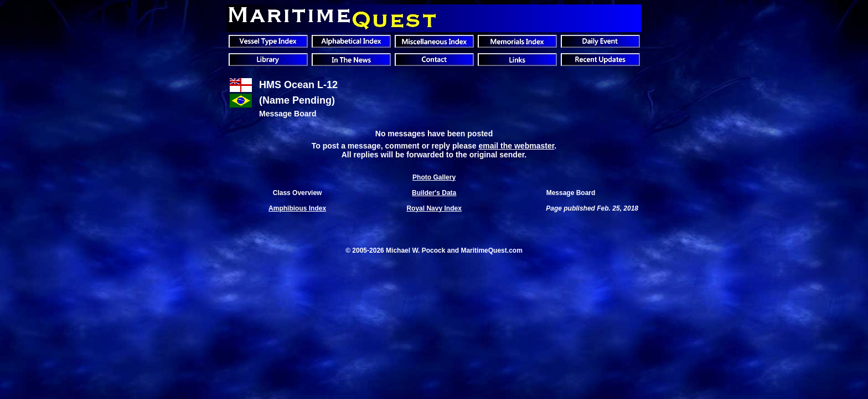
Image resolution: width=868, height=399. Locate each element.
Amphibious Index (297, 208)
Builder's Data (434, 193)
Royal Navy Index (434, 208)
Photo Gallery (434, 177)
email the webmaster (516, 146)
